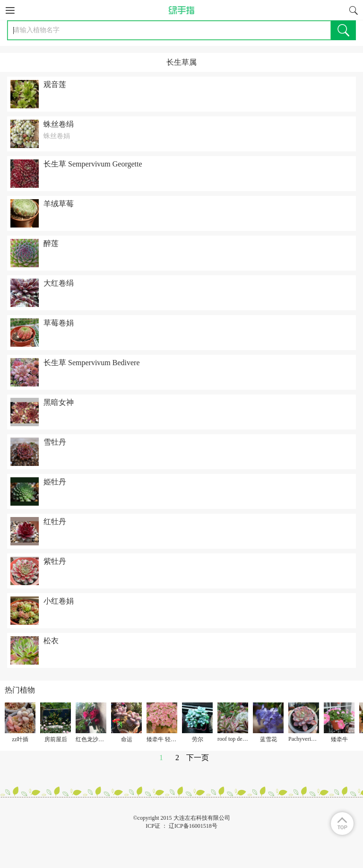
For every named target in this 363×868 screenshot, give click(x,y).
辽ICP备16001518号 (193, 826)
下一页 (198, 758)
